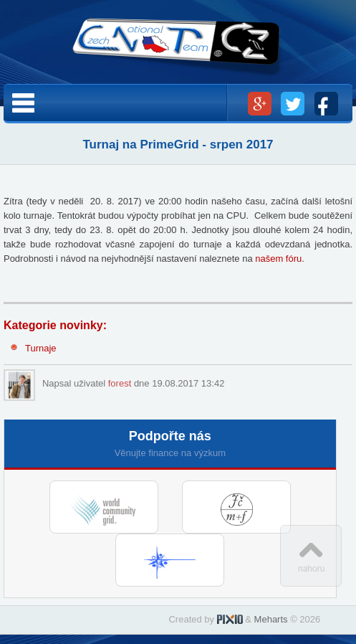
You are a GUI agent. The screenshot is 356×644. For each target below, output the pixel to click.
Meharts (271, 619)
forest (120, 383)
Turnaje (41, 348)
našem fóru (278, 259)
